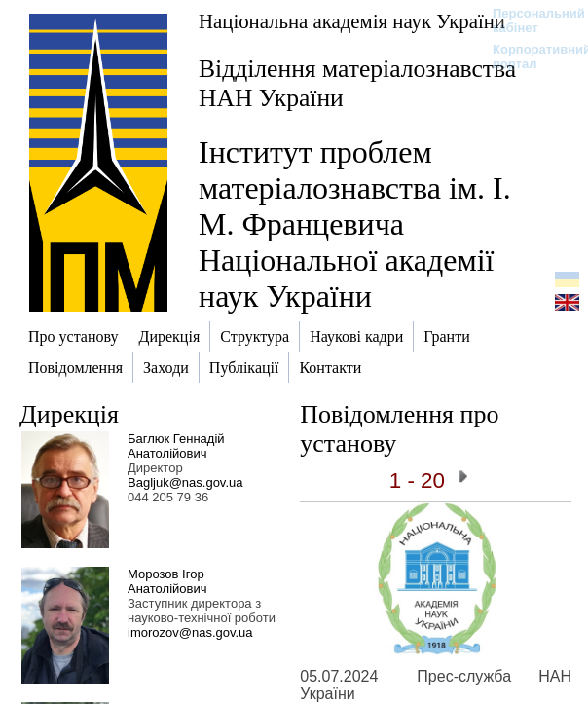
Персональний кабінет (529, 20)
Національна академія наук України (352, 21)
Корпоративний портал (529, 56)
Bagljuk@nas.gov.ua (185, 482)
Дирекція (69, 414)
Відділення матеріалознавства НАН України (357, 83)
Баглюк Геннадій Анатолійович (176, 446)
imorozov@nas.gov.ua (190, 632)
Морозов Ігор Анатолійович (167, 581)
